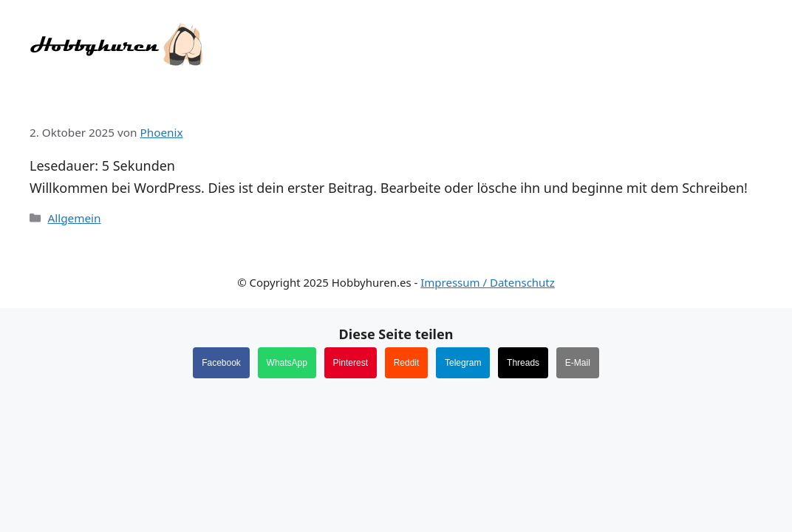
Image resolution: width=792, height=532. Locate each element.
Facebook (221, 363)
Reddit (407, 363)
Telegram (463, 363)
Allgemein (74, 218)
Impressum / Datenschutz (488, 282)
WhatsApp (287, 363)
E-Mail (578, 363)
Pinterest (351, 363)
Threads (523, 363)
